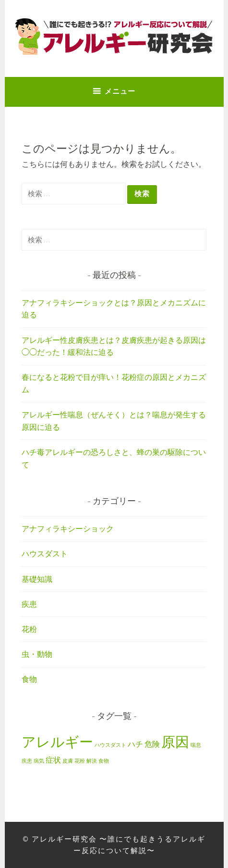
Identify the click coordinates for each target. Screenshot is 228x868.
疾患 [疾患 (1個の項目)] (27, 761)
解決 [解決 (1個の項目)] (92, 761)
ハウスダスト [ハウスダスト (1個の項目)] (110, 745)
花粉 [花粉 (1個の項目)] (80, 761)
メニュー (120, 91)
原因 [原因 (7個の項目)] (175, 742)
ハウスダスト (45, 554)
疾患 (29, 604)
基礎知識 (37, 579)
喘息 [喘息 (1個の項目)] (196, 745)
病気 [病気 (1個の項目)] (39, 761)
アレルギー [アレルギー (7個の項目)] (57, 742)
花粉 (29, 629)
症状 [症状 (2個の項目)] (53, 760)
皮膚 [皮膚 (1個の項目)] (68, 761)
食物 (29, 679)
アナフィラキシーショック (68, 528)
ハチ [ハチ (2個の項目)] (135, 744)
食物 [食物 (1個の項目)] (104, 761)
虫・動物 (37, 654)
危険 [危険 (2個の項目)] (152, 744)
